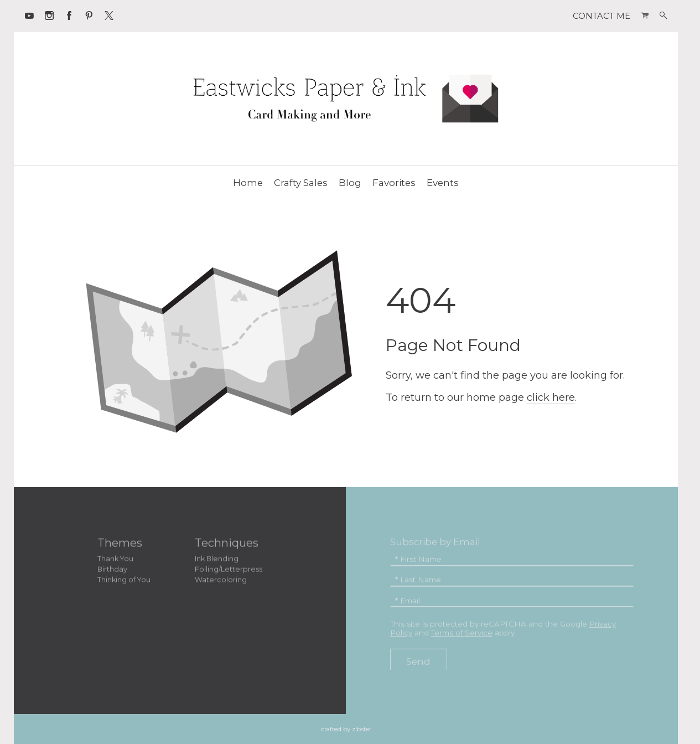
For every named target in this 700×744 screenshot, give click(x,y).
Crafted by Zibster (346, 729)
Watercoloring (221, 581)
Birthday (112, 570)
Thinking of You (124, 581)
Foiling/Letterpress (229, 570)
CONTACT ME (602, 16)
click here (551, 397)
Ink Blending (217, 560)
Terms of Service (462, 634)
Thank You (115, 560)
